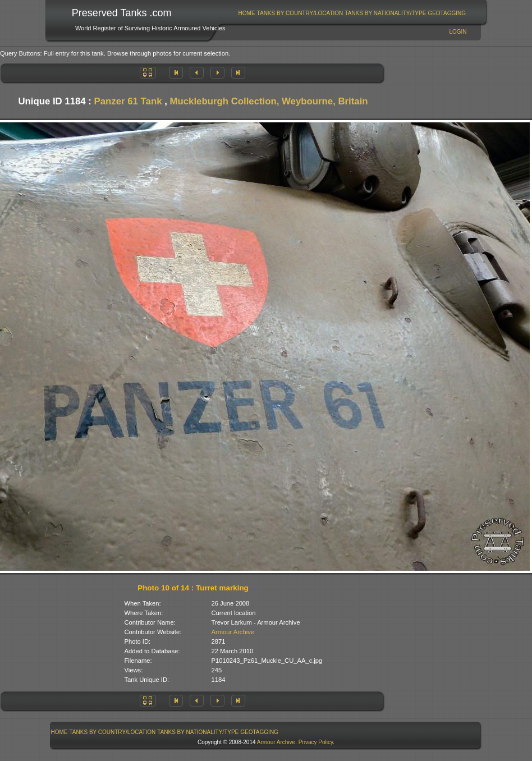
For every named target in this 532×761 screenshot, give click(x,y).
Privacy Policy (316, 742)
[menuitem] (247, 13)
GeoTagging (447, 13)
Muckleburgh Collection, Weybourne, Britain (269, 101)
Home (247, 13)
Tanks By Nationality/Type (385, 13)
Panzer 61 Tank (128, 101)
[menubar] (352, 13)
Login (458, 32)
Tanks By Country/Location (300, 13)
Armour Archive (233, 632)
